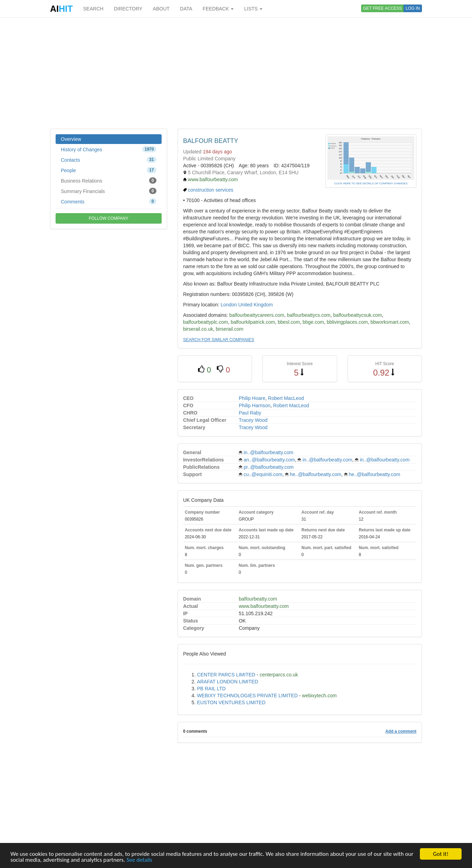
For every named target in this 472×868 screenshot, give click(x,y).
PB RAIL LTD (211, 689)
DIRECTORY (128, 9)
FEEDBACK (218, 9)
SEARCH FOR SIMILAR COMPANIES (219, 340)
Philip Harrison (255, 405)
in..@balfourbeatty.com (268, 452)
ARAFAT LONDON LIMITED (228, 682)
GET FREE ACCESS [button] (383, 8)
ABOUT (161, 9)
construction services (211, 190)
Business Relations (109, 180)
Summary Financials (109, 191)
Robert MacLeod (286, 398)
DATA (186, 9)
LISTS (253, 9)
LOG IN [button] (413, 8)
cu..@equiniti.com (263, 474)
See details (139, 860)
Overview (71, 139)
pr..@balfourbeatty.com (269, 467)
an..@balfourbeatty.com (269, 460)
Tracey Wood (253, 420)
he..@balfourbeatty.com (316, 474)
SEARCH (93, 9)
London (229, 305)
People (109, 170)
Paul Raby (250, 413)
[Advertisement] (236, 73)
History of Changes (109, 149)
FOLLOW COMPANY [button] (108, 218)
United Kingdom (255, 305)
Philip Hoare (252, 398)
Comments (109, 201)
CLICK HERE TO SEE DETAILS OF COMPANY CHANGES (371, 183)
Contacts (109, 160)
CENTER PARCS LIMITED (226, 675)
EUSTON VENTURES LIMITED (231, 702)
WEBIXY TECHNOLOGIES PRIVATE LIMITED (247, 696)
